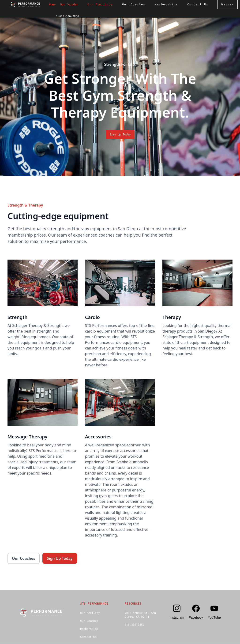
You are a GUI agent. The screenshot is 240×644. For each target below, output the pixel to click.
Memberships (89, 629)
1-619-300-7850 (67, 16)
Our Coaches (89, 621)
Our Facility (90, 613)
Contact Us (88, 637)
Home (52, 4)
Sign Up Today (120, 134)
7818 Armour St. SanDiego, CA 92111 (140, 615)
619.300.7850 (135, 625)
